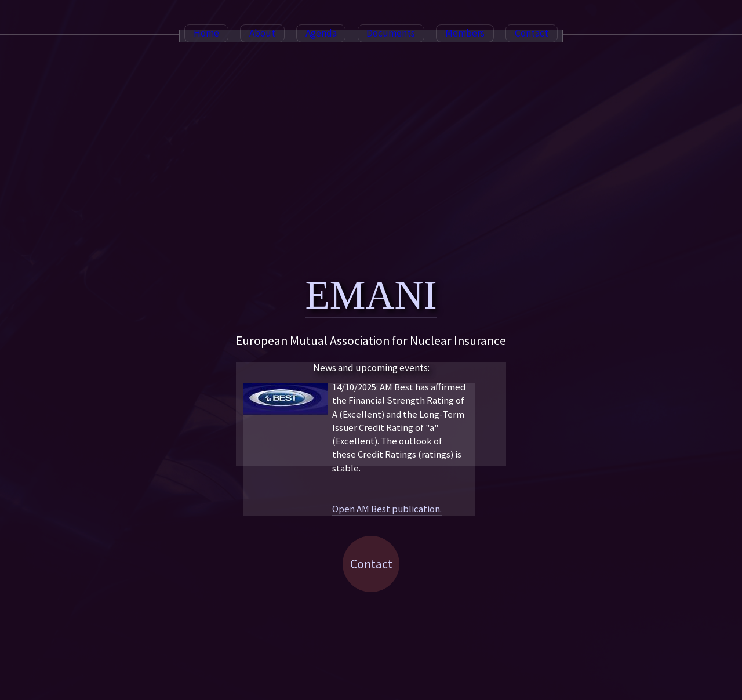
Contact (371, 564)
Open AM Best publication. (387, 509)
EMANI (371, 295)
